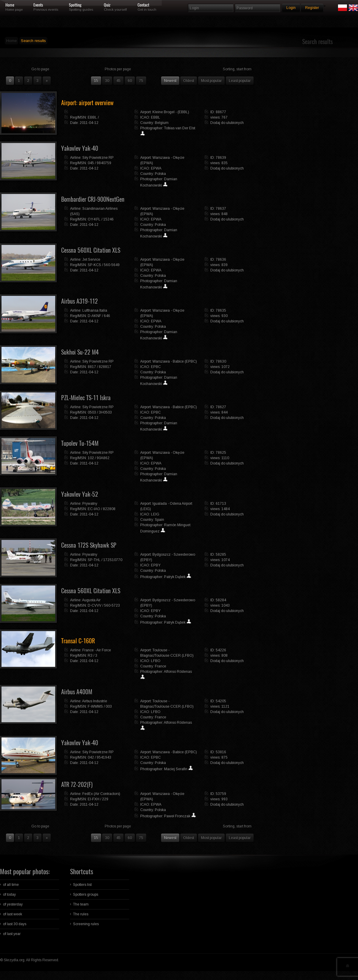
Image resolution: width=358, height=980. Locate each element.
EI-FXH (94, 799)
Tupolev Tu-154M (80, 443)
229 (105, 799)
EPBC (156, 367)
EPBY (156, 565)
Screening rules (86, 924)
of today (9, 894)
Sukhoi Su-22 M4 (80, 352)
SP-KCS (94, 265)
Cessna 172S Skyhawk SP (89, 545)
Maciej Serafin (176, 769)
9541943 (104, 757)
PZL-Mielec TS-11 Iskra (86, 398)
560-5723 (112, 605)
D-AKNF (94, 316)
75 (141, 81)
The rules (81, 914)
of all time (11, 885)
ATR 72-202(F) (77, 784)
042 (91, 757)
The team (81, 904)
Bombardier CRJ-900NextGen (93, 199)
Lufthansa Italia (95, 310)
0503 (92, 412)
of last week (13, 914)
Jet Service (91, 260)
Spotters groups (86, 894)
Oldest (189, 81)
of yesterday (13, 904)
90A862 (103, 458)
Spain (159, 520)
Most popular (211, 81)
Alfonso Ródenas (178, 672)
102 (91, 458)
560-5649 (112, 265)
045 (91, 163)
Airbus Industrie (95, 701)
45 (118, 81)
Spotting (75, 5)
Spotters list (82, 885)
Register (312, 8)
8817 (92, 367)
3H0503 (105, 412)
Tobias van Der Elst (180, 128)
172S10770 (113, 560)
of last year (12, 934)
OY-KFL (94, 219)
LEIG (155, 514)
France (161, 666)
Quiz (107, 5)
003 (109, 706)
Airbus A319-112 (80, 301)
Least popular (240, 81)
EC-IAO (94, 509)
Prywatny (90, 504)
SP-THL (94, 560)
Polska (160, 174)
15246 (108, 219)
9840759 (104, 163)
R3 (90, 656)
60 (130, 81)
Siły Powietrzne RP (98, 158)
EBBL (92, 117)
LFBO (156, 661)
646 (107, 316)
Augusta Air (91, 600)
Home (10, 5)
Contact (143, 5)
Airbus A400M (77, 692)
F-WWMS (95, 706)
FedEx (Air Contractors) (101, 794)
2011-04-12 (89, 123)
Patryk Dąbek (175, 577)
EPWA (156, 168)
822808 (109, 509)
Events (38, 5)
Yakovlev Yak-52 (80, 494)
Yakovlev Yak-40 (80, 148)
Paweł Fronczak (177, 816)
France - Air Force (97, 650)
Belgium (162, 123)
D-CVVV (95, 605)
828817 (105, 367)
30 (107, 81)
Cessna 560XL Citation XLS (91, 250)
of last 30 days (15, 924)
